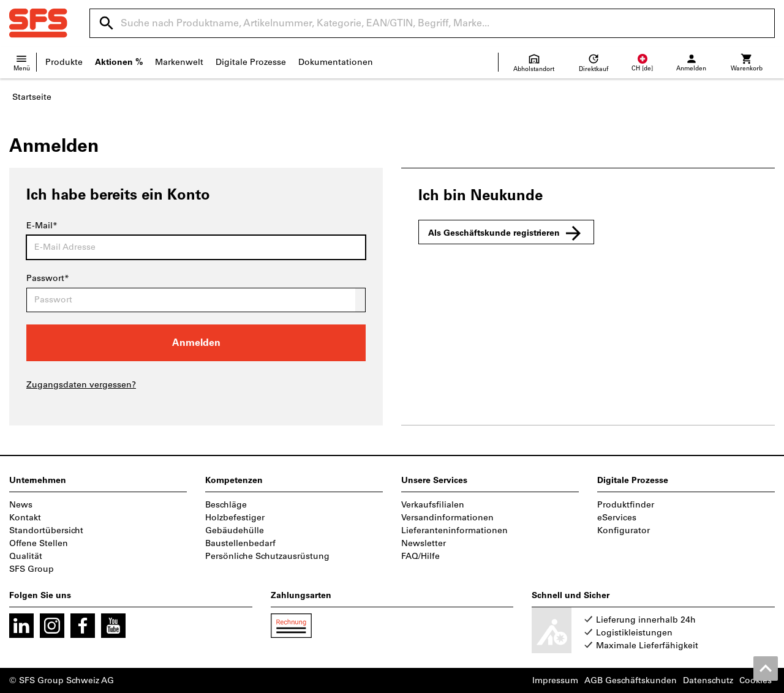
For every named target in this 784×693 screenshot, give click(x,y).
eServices (617, 518)
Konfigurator (624, 530)
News (21, 505)
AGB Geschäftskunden (631, 680)
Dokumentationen (336, 62)
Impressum (555, 680)
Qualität (26, 556)
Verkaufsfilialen (433, 505)
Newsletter (424, 543)
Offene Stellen (39, 543)
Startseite (32, 97)
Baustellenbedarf (240, 543)
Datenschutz (708, 680)
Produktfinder (626, 505)
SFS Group (32, 569)
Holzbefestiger (235, 518)
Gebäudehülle (235, 530)
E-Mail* (42, 226)
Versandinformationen (447, 518)
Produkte (64, 62)
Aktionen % (119, 62)
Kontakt (25, 518)
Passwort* (48, 278)
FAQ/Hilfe (420, 556)
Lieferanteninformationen (454, 530)
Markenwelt (179, 62)
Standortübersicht (46, 530)
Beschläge (226, 505)
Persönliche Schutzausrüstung (267, 556)
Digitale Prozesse (251, 62)
